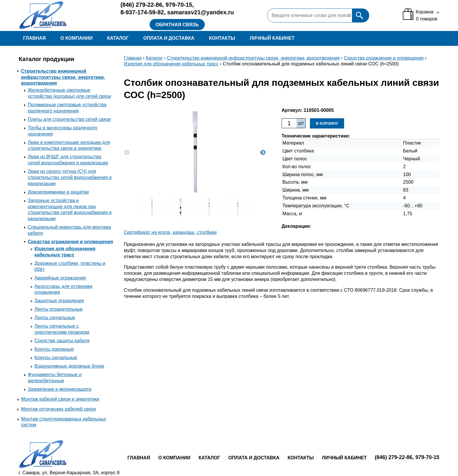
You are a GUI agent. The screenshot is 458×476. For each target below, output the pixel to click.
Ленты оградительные (59, 309)
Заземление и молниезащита (60, 389)
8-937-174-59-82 (142, 12)
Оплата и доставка (169, 38)
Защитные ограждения (59, 301)
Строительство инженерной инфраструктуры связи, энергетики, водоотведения (63, 77)
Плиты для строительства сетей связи (69, 119)
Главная (34, 38)
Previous (127, 153)
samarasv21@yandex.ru (201, 12)
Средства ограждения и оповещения (70, 242)
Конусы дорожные (54, 349)
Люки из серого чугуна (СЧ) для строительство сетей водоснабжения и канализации (70, 177)
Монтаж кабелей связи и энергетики (60, 399)
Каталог (118, 38)
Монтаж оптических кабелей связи (58, 409)
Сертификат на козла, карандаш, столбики (170, 232)
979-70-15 (179, 5)
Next (263, 153)
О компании (77, 38)
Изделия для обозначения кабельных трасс (171, 64)
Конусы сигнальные (56, 358)
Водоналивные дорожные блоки (69, 366)
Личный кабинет (272, 38)
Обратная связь (177, 25)
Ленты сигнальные (55, 318)
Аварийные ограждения (60, 278)
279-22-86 (141, 5)
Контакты (222, 38)
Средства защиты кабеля (62, 341)
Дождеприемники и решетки (58, 192)
